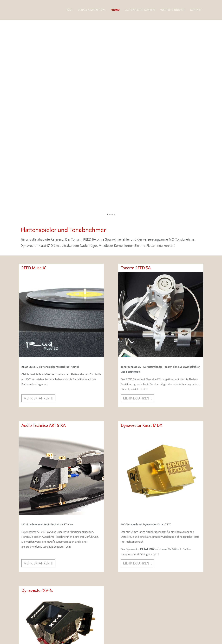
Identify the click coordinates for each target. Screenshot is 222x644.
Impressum (184, 628)
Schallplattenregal (92, 10)
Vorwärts (218, 40)
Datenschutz (196, 628)
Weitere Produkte (173, 10)
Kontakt (196, 10)
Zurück (4, 40)
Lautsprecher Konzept (140, 10)
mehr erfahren (37, 256)
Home (69, 10)
